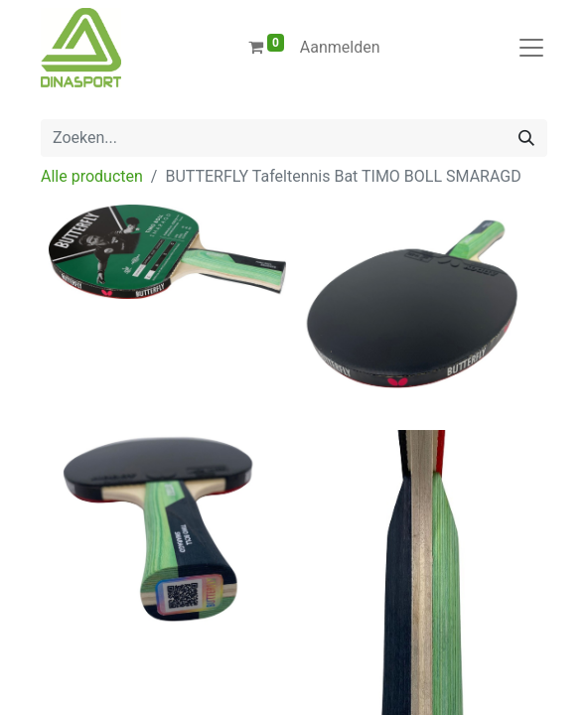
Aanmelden (340, 47)
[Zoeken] (526, 138)
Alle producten (92, 176)
